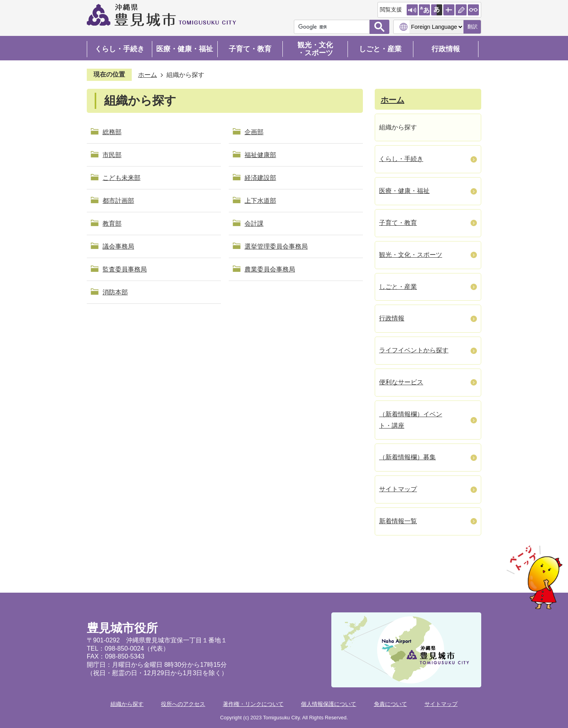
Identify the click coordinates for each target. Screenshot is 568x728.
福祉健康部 (260, 155)
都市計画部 (118, 201)
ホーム (148, 75)
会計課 (254, 224)
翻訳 (473, 27)
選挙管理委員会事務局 (276, 246)
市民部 (112, 155)
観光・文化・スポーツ (315, 49)
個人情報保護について (329, 704)
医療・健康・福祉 (185, 49)
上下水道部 (260, 201)
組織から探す (127, 704)
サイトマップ (441, 704)
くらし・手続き (120, 49)
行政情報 (446, 49)
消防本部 (115, 292)
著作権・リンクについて (253, 704)
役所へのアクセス (183, 704)
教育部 (112, 224)
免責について (390, 704)
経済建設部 (260, 178)
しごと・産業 (380, 49)
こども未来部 (121, 178)
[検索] (334, 27)
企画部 (254, 132)
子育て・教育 (250, 49)
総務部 (112, 132)
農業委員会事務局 (270, 269)
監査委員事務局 (125, 269)
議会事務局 (118, 246)
